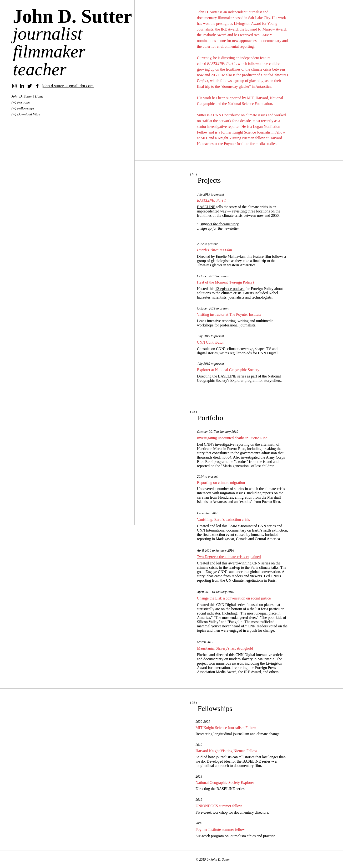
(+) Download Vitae (26, 114)
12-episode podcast (230, 289)
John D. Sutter (72, 16)
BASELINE (206, 207)
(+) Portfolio (21, 102)
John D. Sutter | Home (28, 96)
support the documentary (220, 224)
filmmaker (49, 51)
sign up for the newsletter (220, 228)
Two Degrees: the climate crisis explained (229, 557)
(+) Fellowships (23, 108)
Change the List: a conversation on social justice (234, 598)
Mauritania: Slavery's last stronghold (225, 648)
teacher (40, 69)
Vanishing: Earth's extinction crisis (223, 519)
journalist (48, 34)
